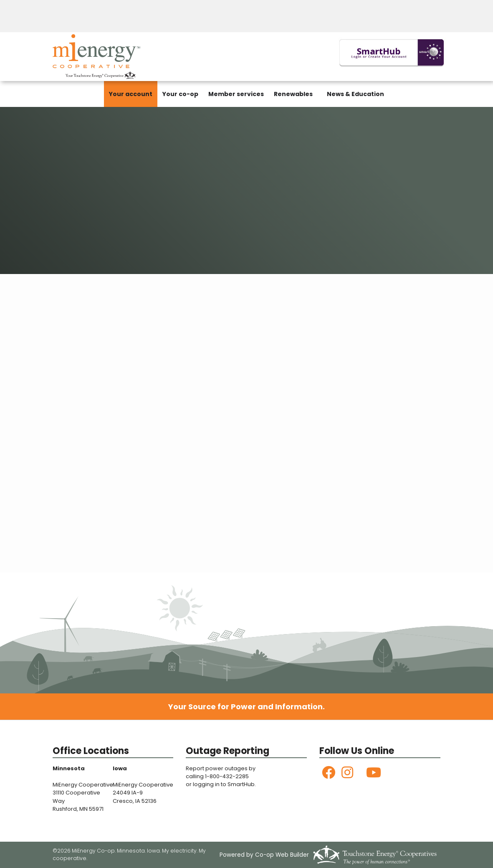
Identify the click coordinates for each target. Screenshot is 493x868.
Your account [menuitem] (131, 94)
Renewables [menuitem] (293, 94)
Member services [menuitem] (236, 94)
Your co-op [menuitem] (180, 94)
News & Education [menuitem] (355, 94)
